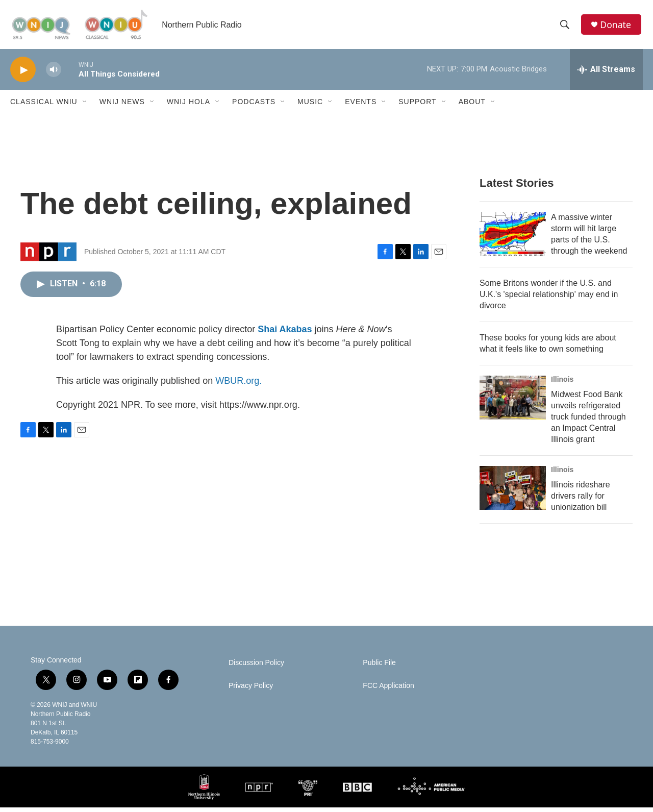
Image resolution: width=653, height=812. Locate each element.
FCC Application (388, 690)
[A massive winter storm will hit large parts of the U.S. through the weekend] (513, 238)
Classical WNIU (44, 106)
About (472, 106)
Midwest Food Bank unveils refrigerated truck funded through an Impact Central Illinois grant (588, 421)
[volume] (54, 74)
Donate (617, 27)
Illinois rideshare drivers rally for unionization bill (581, 500)
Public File (379, 667)
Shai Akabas (285, 333)
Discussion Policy (256, 667)
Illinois (562, 384)
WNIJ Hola (189, 106)
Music (310, 106)
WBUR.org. (238, 385)
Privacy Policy (251, 690)
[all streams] (606, 74)
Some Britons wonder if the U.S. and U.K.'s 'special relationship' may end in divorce (549, 299)
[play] (23, 74)
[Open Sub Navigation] (85, 106)
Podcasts (254, 106)
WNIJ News (122, 106)
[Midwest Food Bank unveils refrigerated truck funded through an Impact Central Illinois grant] (513, 402)
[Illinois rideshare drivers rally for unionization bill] (513, 493)
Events (361, 106)
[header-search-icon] (566, 27)
